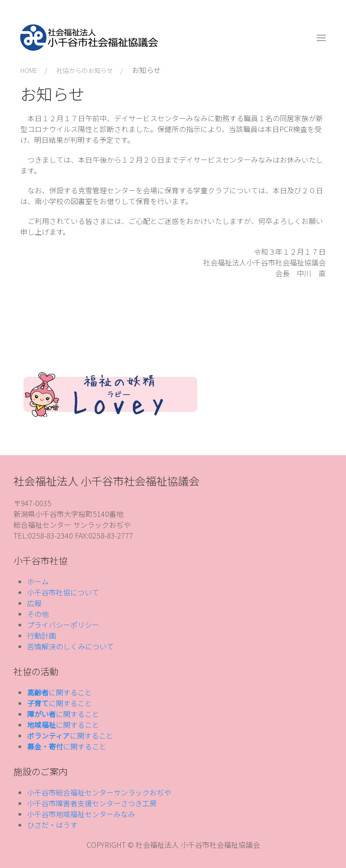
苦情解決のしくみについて (71, 646)
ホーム (38, 581)
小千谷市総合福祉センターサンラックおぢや (99, 792)
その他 (38, 614)
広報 (34, 603)
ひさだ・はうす (52, 825)
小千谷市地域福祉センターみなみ (81, 814)
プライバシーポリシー (63, 625)
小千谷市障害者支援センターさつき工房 (92, 803)
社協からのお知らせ (85, 70)
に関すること (59, 692)
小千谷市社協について (63, 592)
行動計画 (41, 635)
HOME (29, 70)
